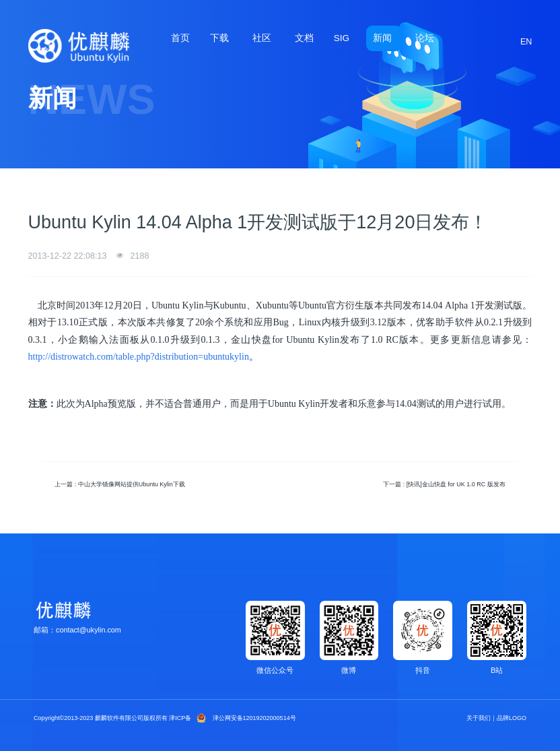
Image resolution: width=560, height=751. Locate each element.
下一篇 (444, 484)
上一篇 (120, 484)
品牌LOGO (512, 718)
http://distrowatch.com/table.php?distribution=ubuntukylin (139, 357)
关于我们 (479, 718)
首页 (180, 38)
